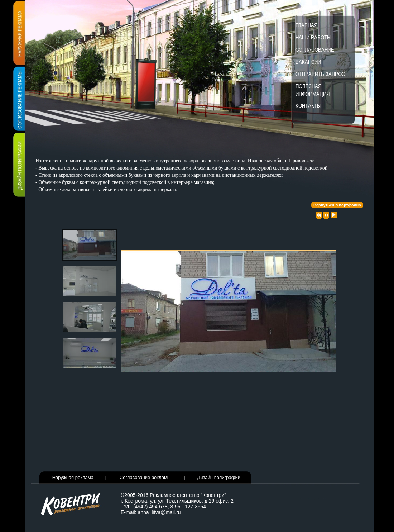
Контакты (308, 105)
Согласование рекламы (145, 477)
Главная (306, 25)
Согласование (315, 49)
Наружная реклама (73, 477)
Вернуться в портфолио (337, 205)
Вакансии (308, 62)
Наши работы (313, 37)
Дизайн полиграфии (219, 477)
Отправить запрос (320, 74)
